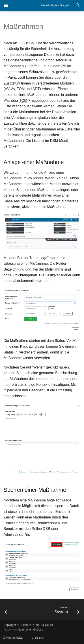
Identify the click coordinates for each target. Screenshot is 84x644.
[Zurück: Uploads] (11, 610)
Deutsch (46, 5)
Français (65, 5)
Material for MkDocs (30, 630)
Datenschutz (13, 637)
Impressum (36, 637)
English (55, 5)
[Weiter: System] (52, 610)
